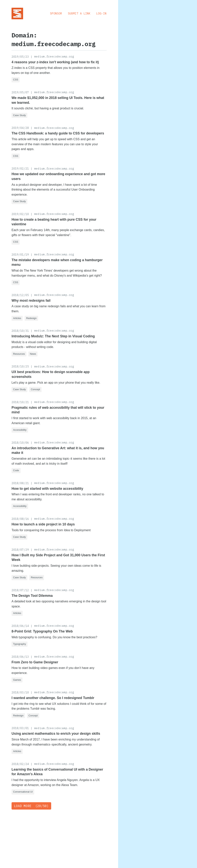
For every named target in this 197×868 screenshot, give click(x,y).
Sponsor (56, 13)
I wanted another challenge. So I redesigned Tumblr (53, 698)
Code (16, 470)
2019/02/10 (20, 214)
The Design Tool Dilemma (32, 596)
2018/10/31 (20, 331)
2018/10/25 (20, 366)
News (33, 354)
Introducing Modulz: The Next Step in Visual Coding (53, 336)
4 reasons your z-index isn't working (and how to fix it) (55, 62)
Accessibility (20, 430)
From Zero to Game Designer (35, 662)
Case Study (19, 115)
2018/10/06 (20, 443)
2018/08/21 (20, 483)
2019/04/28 (20, 128)
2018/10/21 (20, 402)
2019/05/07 (20, 92)
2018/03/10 (20, 692)
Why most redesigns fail (31, 301)
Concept (35, 389)
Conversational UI (23, 792)
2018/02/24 (20, 764)
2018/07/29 (20, 550)
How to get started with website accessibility (47, 489)
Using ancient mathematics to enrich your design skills (56, 734)
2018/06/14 (20, 626)
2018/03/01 (20, 728)
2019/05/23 (20, 57)
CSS (16, 80)
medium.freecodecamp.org (54, 56)
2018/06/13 (20, 657)
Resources (19, 354)
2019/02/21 (20, 168)
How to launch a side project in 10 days (43, 524)
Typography (20, 644)
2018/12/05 (20, 295)
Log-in (101, 13)
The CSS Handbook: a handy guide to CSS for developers (58, 133)
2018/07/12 (20, 590)
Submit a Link (79, 13)
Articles (17, 318)
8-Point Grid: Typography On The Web (42, 631)
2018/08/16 (20, 519)
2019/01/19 (20, 255)
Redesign (31, 318)
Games (17, 680)
